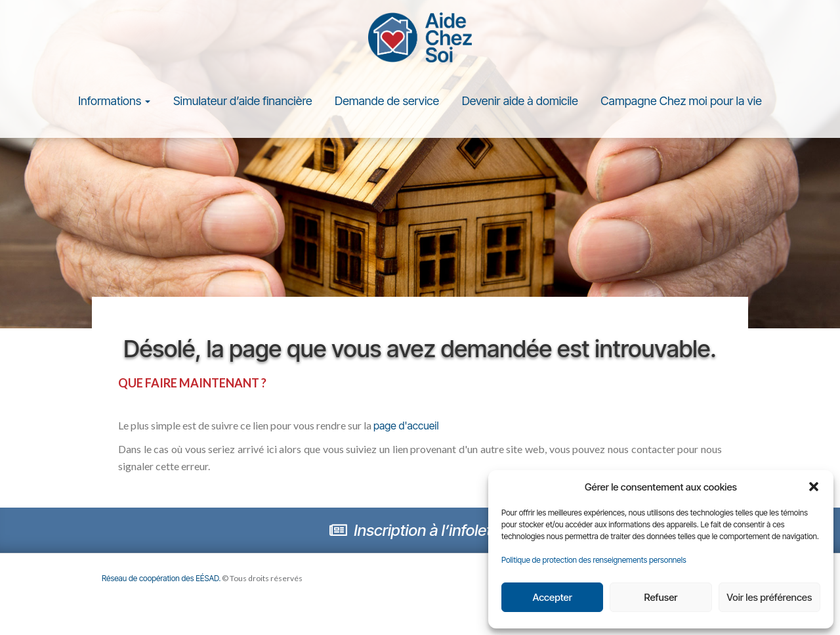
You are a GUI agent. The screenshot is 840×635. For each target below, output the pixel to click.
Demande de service (387, 101)
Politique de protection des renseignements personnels (594, 560)
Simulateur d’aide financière (243, 101)
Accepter (552, 597)
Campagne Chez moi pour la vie (681, 101)
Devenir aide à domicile (520, 101)
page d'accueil (406, 426)
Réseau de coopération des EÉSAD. (161, 578)
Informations (114, 101)
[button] (814, 487)
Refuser (661, 597)
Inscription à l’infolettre (420, 530)
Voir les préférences (769, 597)
